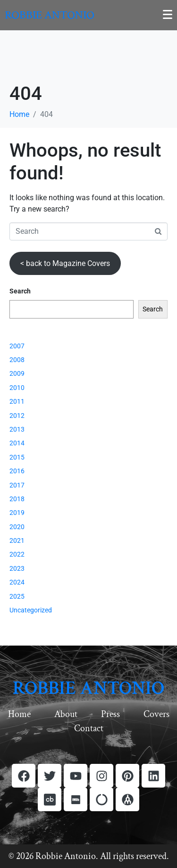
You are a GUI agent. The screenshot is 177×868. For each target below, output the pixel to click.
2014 (17, 443)
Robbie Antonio (50, 15)
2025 (17, 596)
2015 (17, 457)
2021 (17, 540)
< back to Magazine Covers (65, 263)
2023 (17, 568)
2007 (17, 346)
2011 (17, 401)
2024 (17, 582)
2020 (17, 527)
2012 (17, 416)
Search (20, 291)
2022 (17, 554)
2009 (17, 373)
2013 (17, 429)
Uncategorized (31, 610)
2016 (17, 471)
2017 (17, 485)
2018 (17, 499)
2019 (17, 513)
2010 (17, 388)
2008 (17, 360)
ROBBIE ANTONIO (88, 688)
